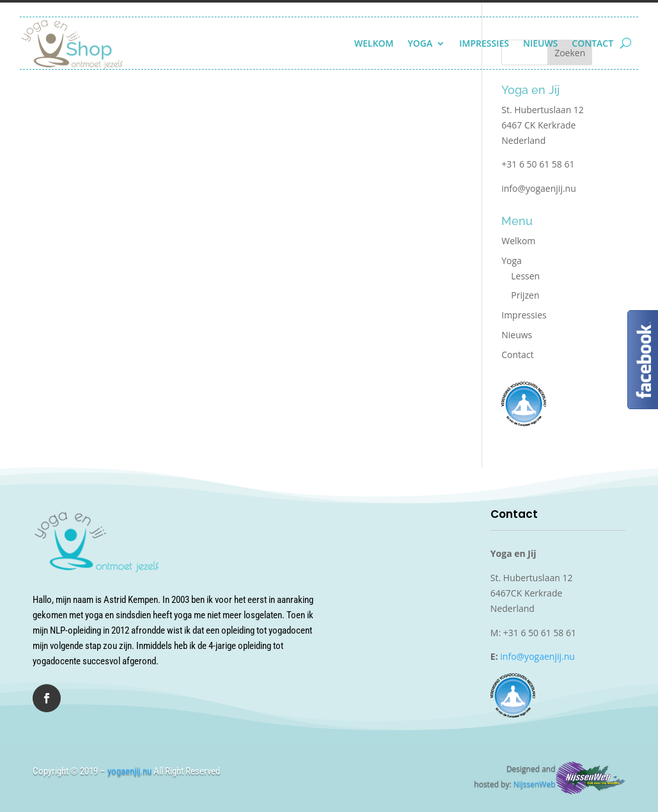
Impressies (484, 43)
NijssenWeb (535, 784)
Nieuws (540, 43)
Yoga (420, 43)
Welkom (374, 43)
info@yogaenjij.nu (539, 188)
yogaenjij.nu (129, 771)
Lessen (525, 276)
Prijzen (525, 295)
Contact (592, 43)
